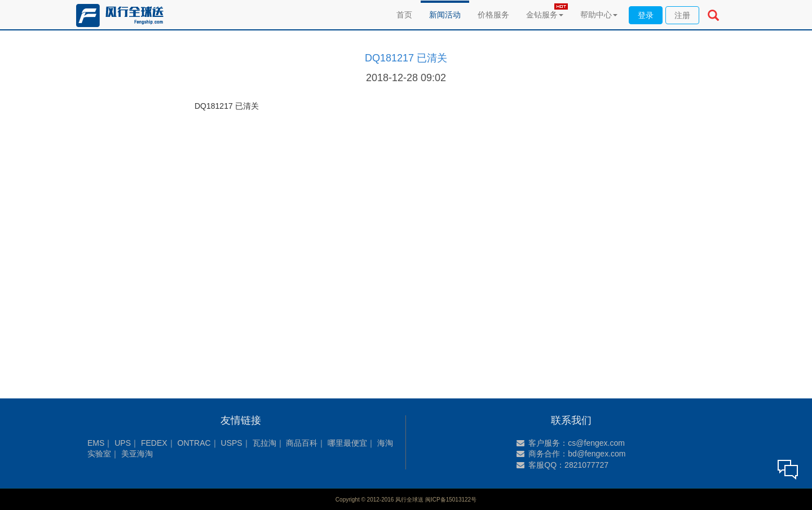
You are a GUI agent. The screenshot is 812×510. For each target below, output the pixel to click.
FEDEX (154, 443)
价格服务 (493, 15)
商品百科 (302, 443)
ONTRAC (194, 443)
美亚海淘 (137, 454)
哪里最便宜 (347, 443)
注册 (682, 15)
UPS (123, 443)
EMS (96, 443)
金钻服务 (545, 15)
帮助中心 (599, 15)
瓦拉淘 (264, 443)
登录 (646, 15)
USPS (232, 443)
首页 (404, 15)
